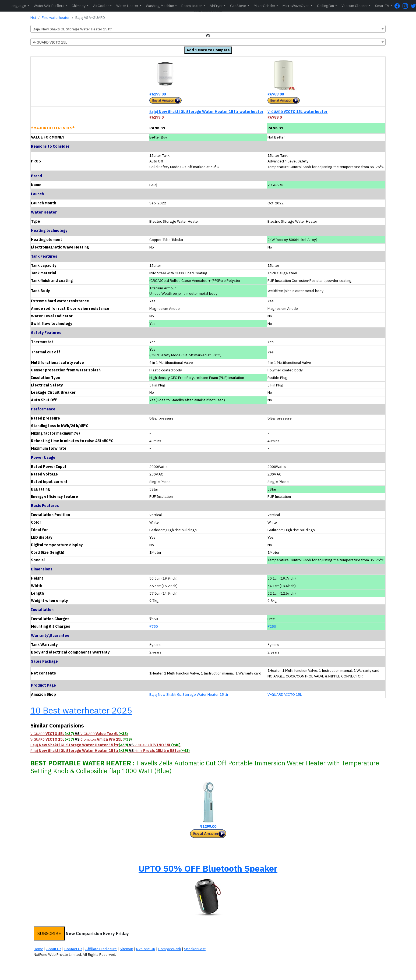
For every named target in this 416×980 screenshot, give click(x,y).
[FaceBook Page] (399, 6)
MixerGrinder (265, 6)
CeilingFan (325, 6)
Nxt (33, 17)
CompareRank (170, 949)
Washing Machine (160, 6)
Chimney (79, 6)
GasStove (238, 6)
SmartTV (382, 6)
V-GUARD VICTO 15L (285, 694)
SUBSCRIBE (49, 933)
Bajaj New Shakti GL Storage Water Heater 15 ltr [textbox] (72, 29)
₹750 (154, 626)
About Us (54, 949)
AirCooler (101, 6)
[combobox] (208, 29)
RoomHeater (192, 6)
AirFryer (216, 6)
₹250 (272, 626)
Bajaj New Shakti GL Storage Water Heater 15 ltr (189, 694)
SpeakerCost (195, 949)
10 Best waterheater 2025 (81, 710)
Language (18, 6)
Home (38, 949)
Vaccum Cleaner (355, 6)
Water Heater (127, 6)
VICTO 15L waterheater (297, 112)
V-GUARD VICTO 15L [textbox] (50, 42)
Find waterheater (56, 17)
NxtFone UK (146, 949)
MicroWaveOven (296, 6)
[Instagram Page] (407, 6)
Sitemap (126, 949)
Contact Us (73, 949)
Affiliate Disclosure (101, 949)
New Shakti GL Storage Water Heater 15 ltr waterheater (206, 112)
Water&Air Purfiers (49, 6)
